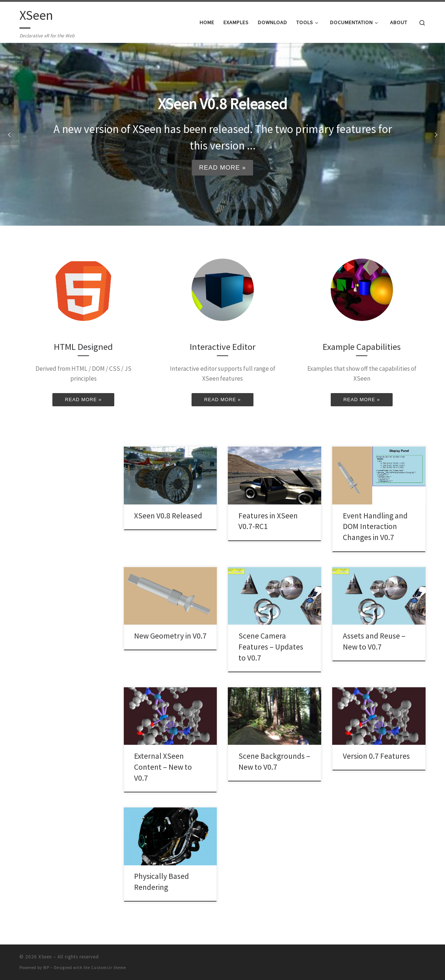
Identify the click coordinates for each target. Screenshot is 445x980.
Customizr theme (109, 968)
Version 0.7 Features (376, 756)
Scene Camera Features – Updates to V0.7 (271, 647)
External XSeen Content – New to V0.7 (163, 767)
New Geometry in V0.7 (170, 636)
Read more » (222, 167)
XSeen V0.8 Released (168, 516)
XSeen (45, 957)
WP (46, 968)
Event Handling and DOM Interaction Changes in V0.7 (375, 527)
